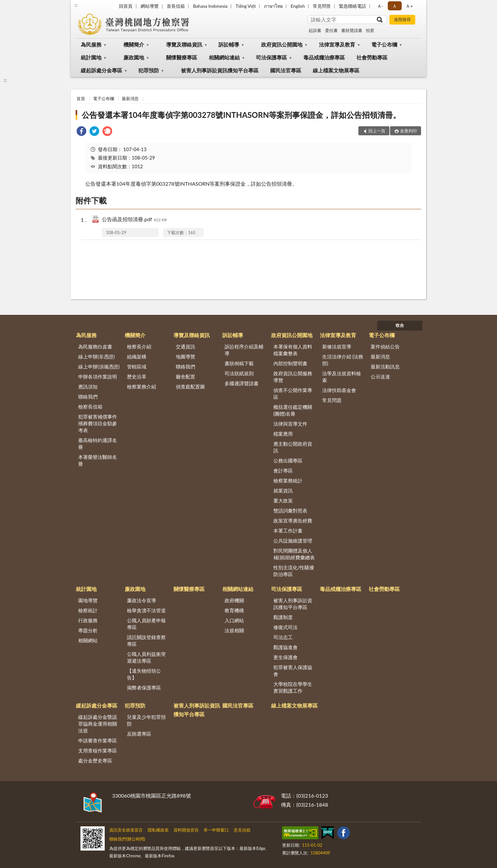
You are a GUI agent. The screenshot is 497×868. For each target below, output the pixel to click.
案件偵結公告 (385, 346)
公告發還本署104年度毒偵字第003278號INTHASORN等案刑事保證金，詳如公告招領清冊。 (241, 115)
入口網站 (234, 620)
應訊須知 (88, 387)
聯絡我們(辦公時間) (127, 839)
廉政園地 (134, 57)
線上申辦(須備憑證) (99, 367)
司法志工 (283, 637)
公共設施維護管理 (293, 541)
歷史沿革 (137, 377)
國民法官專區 (286, 70)
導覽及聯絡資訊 (184, 44)
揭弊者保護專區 (144, 687)
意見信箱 (242, 830)
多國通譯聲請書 (242, 383)
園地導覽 (88, 600)
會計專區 (283, 470)
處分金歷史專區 (95, 760)
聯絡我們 (88, 397)
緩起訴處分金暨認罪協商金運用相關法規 (98, 724)
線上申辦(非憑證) (96, 356)
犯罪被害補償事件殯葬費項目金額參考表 (98, 423)
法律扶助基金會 (339, 390)
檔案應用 (283, 434)
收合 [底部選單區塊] (400, 325)
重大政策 (283, 501)
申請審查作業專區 (98, 740)
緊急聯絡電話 (353, 6)
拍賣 (370, 30)
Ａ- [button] (380, 6)
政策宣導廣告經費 (293, 521)
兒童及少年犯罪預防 (146, 720)
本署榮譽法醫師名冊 (98, 460)
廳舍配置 (185, 377)
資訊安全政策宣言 (126, 830)
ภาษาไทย (273, 6)
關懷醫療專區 (182, 57)
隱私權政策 (158, 830)
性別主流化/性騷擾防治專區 (294, 571)
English (298, 6)
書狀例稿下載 (239, 363)
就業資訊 (283, 491)
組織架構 (137, 356)
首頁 (81, 98)
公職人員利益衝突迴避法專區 (146, 657)
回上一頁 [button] (377, 131)
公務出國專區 (288, 460)
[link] (81, 132)
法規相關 (234, 630)
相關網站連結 (224, 57)
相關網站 (88, 640)
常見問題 (332, 400)
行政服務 (88, 620)
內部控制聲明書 (290, 363)
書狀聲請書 (352, 30)
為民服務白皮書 (95, 346)
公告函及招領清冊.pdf (134, 220)
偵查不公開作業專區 (293, 393)
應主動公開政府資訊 (293, 447)
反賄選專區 (139, 734)
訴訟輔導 (229, 44)
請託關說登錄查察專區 (146, 641)
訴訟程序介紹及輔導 (244, 350)
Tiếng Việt (246, 6)
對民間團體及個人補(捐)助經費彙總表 (294, 554)
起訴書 (315, 30)
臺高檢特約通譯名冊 (98, 444)
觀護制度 (283, 617)
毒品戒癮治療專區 (324, 57)
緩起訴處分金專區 (101, 70)
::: (76, 5)
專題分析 (88, 630)
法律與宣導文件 (290, 424)
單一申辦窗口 (216, 830)
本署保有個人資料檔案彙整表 (293, 350)
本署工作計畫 (288, 531)
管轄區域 (137, 367)
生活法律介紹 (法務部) (343, 360)
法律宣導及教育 (337, 44)
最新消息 (130, 98)
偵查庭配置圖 (190, 387)
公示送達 (380, 377)
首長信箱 (176, 6)
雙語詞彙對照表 (290, 511)
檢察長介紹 (139, 346)
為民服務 (91, 44)
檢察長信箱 (90, 407)
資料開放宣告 (186, 830)
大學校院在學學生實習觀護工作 (293, 687)
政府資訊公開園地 (282, 44)
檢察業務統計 (288, 480)
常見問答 (322, 6)
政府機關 (234, 600)
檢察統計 (88, 610)
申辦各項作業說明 (98, 377)
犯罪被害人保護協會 (293, 671)
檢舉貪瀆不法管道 (146, 610)
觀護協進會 (286, 647)
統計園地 (91, 57)
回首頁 (126, 6)
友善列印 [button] (408, 131)
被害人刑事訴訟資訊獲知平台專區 (220, 70)
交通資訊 (185, 346)
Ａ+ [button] (409, 6)
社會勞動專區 (372, 57)
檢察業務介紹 (142, 387)
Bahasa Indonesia (210, 6)
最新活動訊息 (385, 367)
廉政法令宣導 (142, 600)
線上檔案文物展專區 (336, 70)
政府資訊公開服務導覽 (293, 377)
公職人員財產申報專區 (146, 624)
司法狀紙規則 (239, 373)
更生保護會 (286, 657)
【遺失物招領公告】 (144, 674)
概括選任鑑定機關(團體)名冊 (293, 410)
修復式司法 (286, 627)
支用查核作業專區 (98, 750)
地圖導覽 (185, 356)
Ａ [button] (395, 6)
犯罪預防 (149, 70)
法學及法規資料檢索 (342, 377)
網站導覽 (150, 6)
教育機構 (234, 610)
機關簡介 (134, 44)
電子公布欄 (384, 44)
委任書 (331, 30)
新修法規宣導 (337, 346)
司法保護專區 (271, 57)
